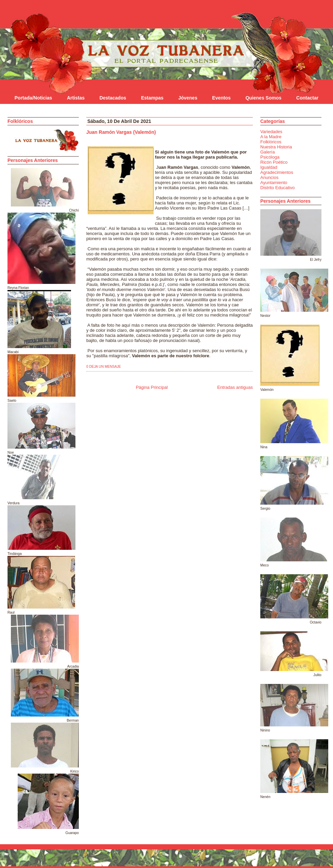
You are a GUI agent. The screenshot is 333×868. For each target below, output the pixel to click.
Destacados (113, 98)
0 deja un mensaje (104, 367)
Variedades (271, 132)
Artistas (76, 98)
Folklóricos (271, 142)
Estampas (152, 98)
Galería (268, 152)
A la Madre (271, 137)
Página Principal (152, 387)
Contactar (307, 98)
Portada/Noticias (33, 98)
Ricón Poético (274, 162)
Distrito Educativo (277, 188)
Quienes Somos (263, 98)
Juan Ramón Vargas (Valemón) (121, 132)
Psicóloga (270, 157)
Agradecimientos (277, 172)
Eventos (221, 98)
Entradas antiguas (235, 387)
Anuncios (269, 177)
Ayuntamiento (274, 183)
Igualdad (269, 167)
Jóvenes (188, 98)
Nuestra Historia (276, 147)
